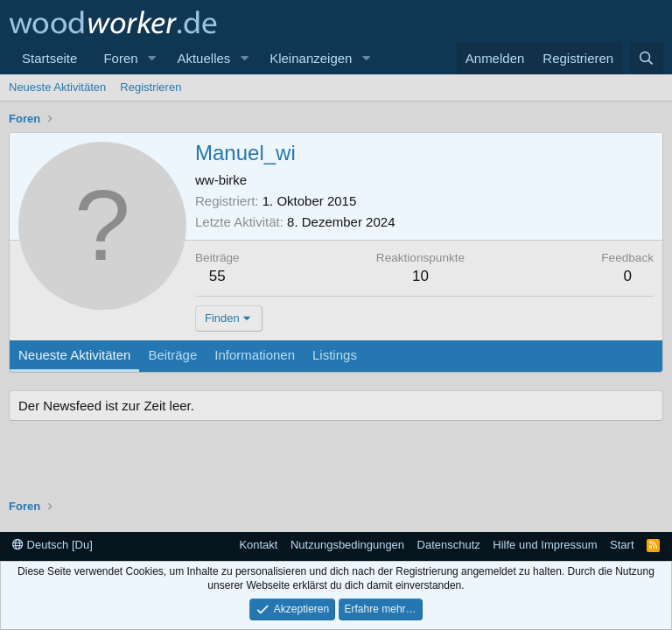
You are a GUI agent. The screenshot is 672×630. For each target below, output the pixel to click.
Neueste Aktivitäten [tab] (74, 355)
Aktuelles (203, 58)
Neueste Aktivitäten (57, 87)
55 (217, 276)
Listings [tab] (335, 355)
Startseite (49, 58)
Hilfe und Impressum (545, 545)
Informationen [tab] (255, 355)
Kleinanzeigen (311, 58)
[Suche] (646, 58)
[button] (151, 58)
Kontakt (258, 545)
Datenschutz (449, 545)
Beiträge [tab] (172, 355)
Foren (120, 58)
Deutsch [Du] (52, 545)
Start (622, 545)
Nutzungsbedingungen (347, 545)
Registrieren (150, 87)
